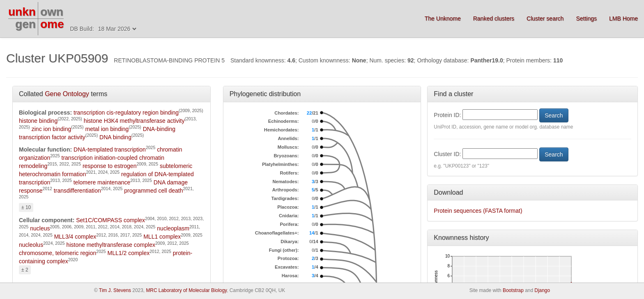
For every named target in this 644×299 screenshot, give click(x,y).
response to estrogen (110, 166)
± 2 (25, 270)
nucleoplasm (173, 228)
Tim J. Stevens (115, 290)
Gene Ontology (67, 94)
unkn (22, 12)
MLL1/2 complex (129, 253)
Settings (586, 18)
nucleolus (31, 245)
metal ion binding (107, 129)
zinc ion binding (52, 129)
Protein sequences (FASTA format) (478, 211)
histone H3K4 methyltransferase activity (134, 121)
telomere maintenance (102, 182)
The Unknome (443, 18)
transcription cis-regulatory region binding (126, 113)
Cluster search (545, 18)
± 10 (26, 207)
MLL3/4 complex (75, 237)
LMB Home (623, 18)
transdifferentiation (77, 191)
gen (25, 24)
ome (52, 24)
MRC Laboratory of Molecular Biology (186, 290)
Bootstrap (513, 290)
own (52, 12)
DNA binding (115, 137)
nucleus (40, 228)
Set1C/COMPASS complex (110, 220)
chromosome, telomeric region (57, 253)
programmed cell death (153, 191)
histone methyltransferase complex (111, 245)
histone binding (38, 121)
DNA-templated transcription (110, 149)
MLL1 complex (162, 237)
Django (542, 290)
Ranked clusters (494, 18)
